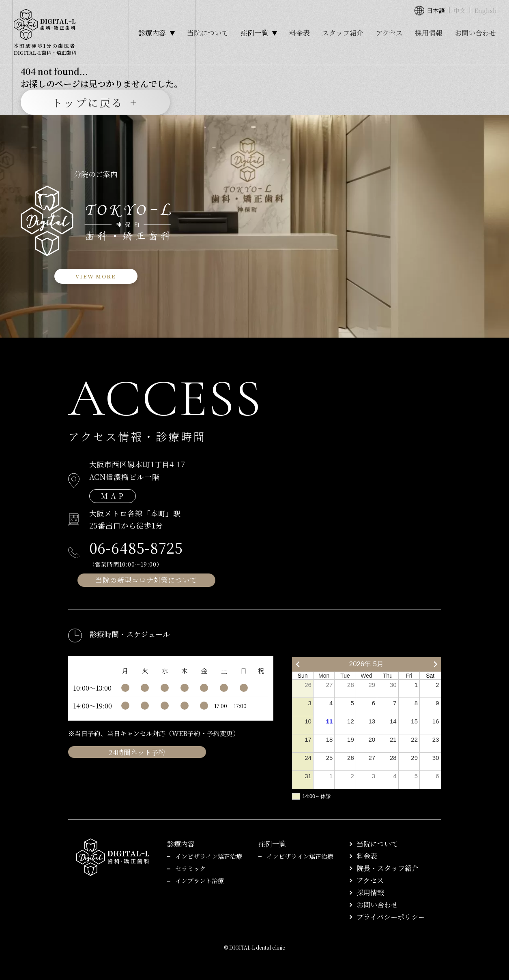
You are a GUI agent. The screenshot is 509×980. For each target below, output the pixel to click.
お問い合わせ (475, 33)
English (485, 10)
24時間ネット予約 (137, 752)
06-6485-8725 (136, 548)
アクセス (389, 33)
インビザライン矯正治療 (209, 856)
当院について (208, 33)
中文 (460, 10)
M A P (113, 496)
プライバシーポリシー (391, 917)
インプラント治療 (200, 881)
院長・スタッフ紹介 (388, 868)
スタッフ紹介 (343, 33)
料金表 (300, 33)
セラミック (190, 868)
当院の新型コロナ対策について (146, 580)
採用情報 (429, 33)
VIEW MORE (96, 276)
